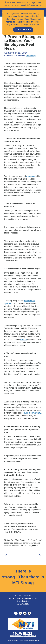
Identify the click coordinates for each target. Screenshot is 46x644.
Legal (37, 640)
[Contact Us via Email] (29, 613)
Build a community (32, 413)
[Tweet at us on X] (20, 613)
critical (24, 340)
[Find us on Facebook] (16, 613)
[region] (40, 554)
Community (31, 56)
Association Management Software (23, 634)
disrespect (31, 176)
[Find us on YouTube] (25, 613)
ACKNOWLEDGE (23, 30)
